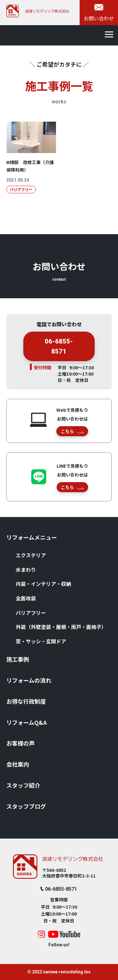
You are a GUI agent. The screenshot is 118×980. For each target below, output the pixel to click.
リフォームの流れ (29, 680)
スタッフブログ (26, 806)
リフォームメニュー (32, 537)
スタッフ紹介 (23, 785)
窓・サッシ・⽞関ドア (41, 641)
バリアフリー (31, 613)
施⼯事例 (18, 659)
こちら (72, 431)
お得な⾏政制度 (26, 701)
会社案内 (18, 764)
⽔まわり (26, 570)
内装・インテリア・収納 (43, 584)
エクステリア (31, 555)
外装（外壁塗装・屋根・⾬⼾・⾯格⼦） (61, 627)
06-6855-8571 (59, 349)
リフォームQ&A (27, 722)
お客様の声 (20, 743)
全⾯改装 (26, 598)
